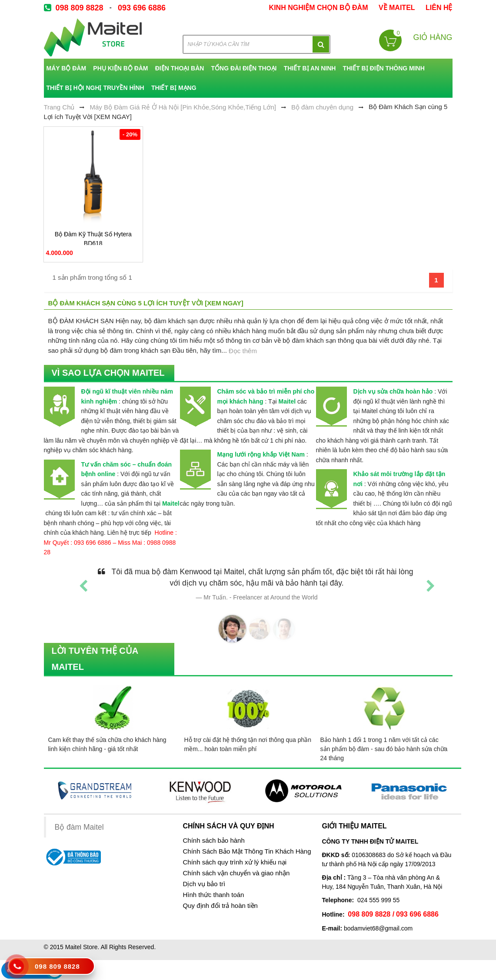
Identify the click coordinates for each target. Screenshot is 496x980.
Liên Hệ (439, 8)
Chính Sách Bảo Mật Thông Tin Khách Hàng (247, 851)
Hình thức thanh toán (213, 895)
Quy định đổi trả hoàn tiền (220, 906)
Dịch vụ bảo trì (204, 884)
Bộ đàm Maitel (79, 828)
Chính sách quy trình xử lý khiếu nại (235, 862)
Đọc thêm (243, 351)
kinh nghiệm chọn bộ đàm (319, 8)
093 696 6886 (142, 8)
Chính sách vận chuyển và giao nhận (236, 873)
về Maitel (397, 8)
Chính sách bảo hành (213, 841)
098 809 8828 (80, 8)
